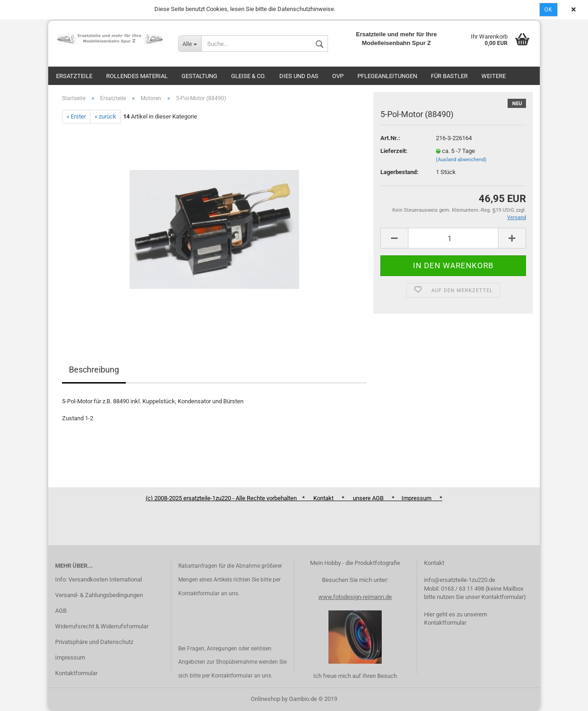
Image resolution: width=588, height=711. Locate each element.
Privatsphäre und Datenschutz (94, 642)
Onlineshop (266, 699)
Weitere (494, 76)
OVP (338, 76)
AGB (61, 611)
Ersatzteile (74, 76)
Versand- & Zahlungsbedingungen (99, 595)
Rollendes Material (137, 76)
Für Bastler (449, 76)
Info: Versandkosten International (99, 579)
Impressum (70, 657)
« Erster (76, 116)
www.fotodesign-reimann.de (355, 597)
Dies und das (299, 76)
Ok (548, 10)
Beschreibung (94, 370)
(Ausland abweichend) (461, 160)
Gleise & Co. (248, 76)
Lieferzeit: (394, 151)
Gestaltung (199, 76)
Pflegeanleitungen (387, 76)
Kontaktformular (76, 673)
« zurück (105, 116)
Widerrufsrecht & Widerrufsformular (102, 626)
